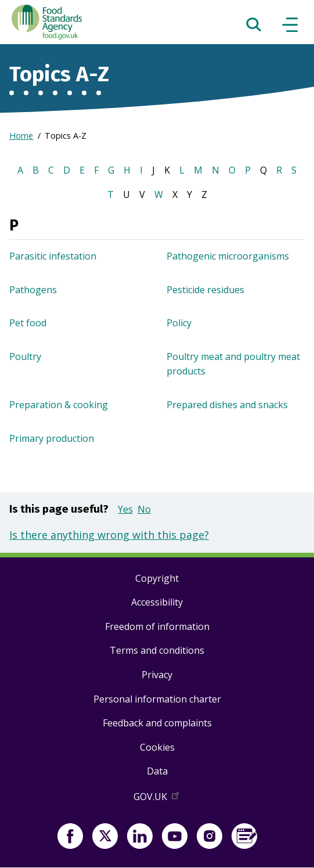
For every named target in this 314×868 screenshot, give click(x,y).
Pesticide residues (205, 290)
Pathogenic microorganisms (228, 256)
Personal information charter (157, 699)
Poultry (25, 356)
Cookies (157, 747)
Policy (179, 323)
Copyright (157, 578)
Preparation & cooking (59, 405)
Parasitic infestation (53, 256)
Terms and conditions (157, 650)
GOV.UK (157, 799)
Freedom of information (157, 626)
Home (21, 136)
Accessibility (157, 602)
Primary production (52, 438)
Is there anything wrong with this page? (109, 535)
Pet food (28, 323)
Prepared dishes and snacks (227, 405)
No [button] (144, 509)
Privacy (157, 675)
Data (157, 771)
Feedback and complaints (157, 723)
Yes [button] (125, 509)
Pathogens (33, 290)
